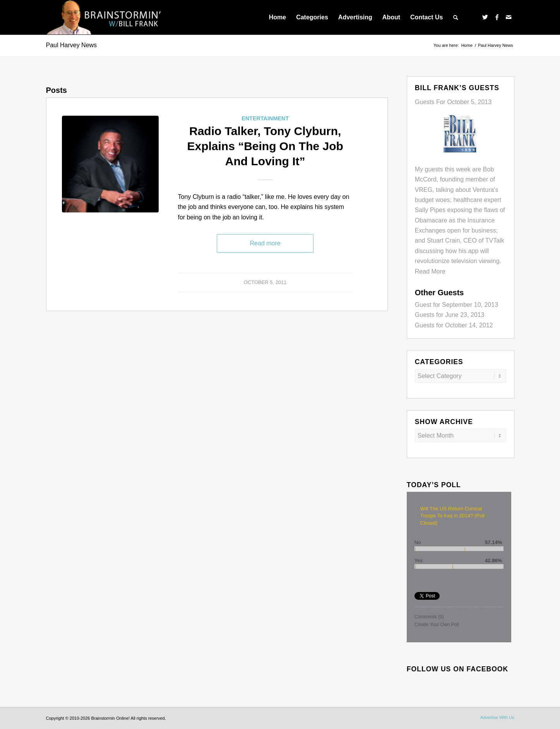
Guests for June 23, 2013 (450, 315)
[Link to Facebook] (497, 17)
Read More (430, 271)
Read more (265, 243)
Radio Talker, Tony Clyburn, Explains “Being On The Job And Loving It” (265, 146)
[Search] (456, 17)
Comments (429, 617)
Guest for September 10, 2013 (456, 305)
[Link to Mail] (509, 17)
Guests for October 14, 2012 (454, 325)
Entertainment (265, 118)
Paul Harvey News (72, 45)
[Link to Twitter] (485, 17)
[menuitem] (277, 17)
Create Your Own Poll (437, 625)
